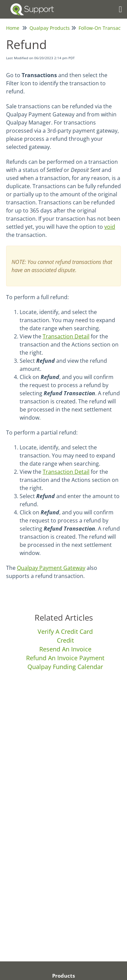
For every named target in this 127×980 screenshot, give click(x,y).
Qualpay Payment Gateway (51, 568)
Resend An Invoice (65, 649)
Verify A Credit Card (65, 631)
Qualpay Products (50, 28)
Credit (65, 640)
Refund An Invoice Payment (65, 658)
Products (63, 976)
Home (13, 28)
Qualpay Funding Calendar (65, 667)
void (110, 227)
